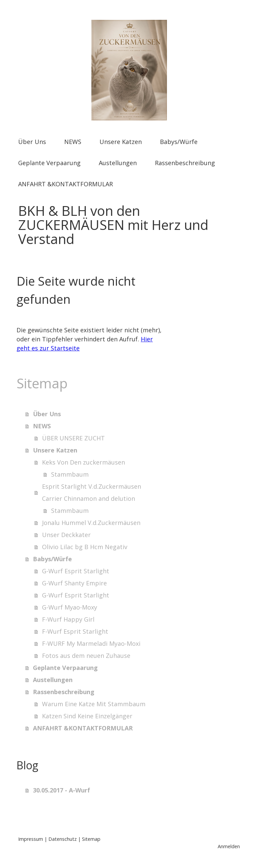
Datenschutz (62, 839)
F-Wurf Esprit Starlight (75, 631)
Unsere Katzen (121, 142)
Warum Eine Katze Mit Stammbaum (94, 704)
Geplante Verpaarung (49, 163)
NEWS (73, 142)
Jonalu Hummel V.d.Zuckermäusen (91, 523)
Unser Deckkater (66, 535)
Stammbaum (70, 474)
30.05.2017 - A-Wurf (61, 790)
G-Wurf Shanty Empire (74, 583)
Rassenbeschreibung (185, 163)
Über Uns (32, 142)
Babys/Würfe (179, 142)
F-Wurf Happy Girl (68, 619)
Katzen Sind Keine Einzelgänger (87, 716)
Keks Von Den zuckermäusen (83, 462)
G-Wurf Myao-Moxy (70, 607)
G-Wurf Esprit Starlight (76, 571)
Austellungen (118, 163)
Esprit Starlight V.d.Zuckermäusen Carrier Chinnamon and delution (92, 492)
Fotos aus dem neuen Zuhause (86, 656)
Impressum (31, 839)
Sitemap (91, 839)
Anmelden (229, 846)
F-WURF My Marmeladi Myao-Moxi (91, 643)
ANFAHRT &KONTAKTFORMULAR (66, 184)
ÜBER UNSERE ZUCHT (73, 438)
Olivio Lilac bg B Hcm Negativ (85, 547)
